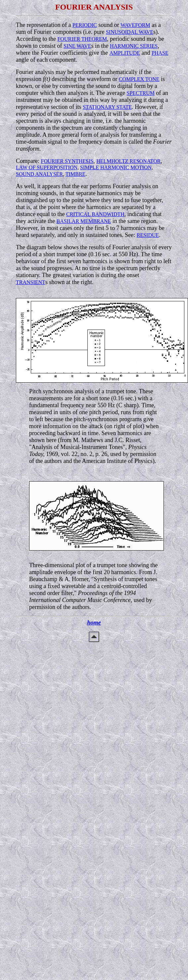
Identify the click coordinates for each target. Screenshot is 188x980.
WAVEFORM (135, 25)
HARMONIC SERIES (134, 46)
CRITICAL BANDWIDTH (95, 214)
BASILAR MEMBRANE (84, 221)
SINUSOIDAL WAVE (130, 32)
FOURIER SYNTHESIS (67, 161)
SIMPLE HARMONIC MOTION (116, 167)
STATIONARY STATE (107, 107)
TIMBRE (75, 174)
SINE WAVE (77, 46)
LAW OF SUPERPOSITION (47, 167)
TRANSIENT (31, 282)
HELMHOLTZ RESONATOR (128, 161)
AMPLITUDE (125, 53)
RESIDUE (148, 235)
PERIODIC (85, 25)
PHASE (160, 53)
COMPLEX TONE (139, 79)
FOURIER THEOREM (82, 39)
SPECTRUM (141, 93)
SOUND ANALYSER (39, 174)
